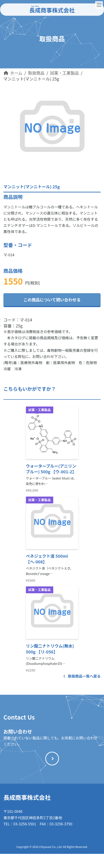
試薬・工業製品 (40, 410)
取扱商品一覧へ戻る (82, 676)
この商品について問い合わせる (52, 300)
